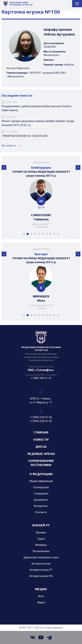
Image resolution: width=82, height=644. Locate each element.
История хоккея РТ (41, 570)
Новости (41, 439)
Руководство (41, 487)
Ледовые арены (41, 454)
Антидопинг (41, 506)
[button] (4, 167)
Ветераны (41, 545)
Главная (41, 432)
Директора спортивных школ (41, 557)
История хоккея (41, 564)
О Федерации (41, 474)
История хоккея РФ (41, 576)
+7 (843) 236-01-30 (41, 421)
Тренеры (41, 532)
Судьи (41, 539)
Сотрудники (41, 494)
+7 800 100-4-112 (41, 378)
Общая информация (41, 481)
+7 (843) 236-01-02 (41, 417)
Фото (41, 596)
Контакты (41, 512)
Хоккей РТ (41, 525)
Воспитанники (41, 551)
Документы (41, 500)
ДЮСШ (41, 446)
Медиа (41, 589)
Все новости (11, 146)
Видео (41, 602)
